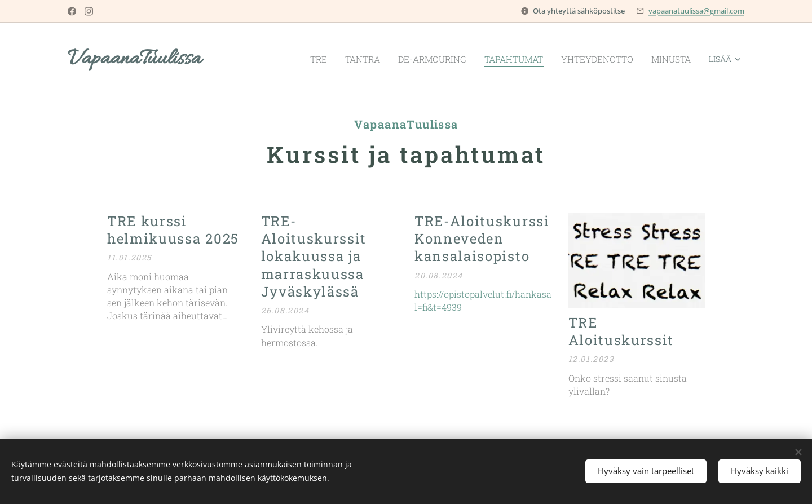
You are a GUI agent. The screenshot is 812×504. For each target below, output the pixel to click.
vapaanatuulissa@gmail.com (696, 11)
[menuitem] (298, 59)
